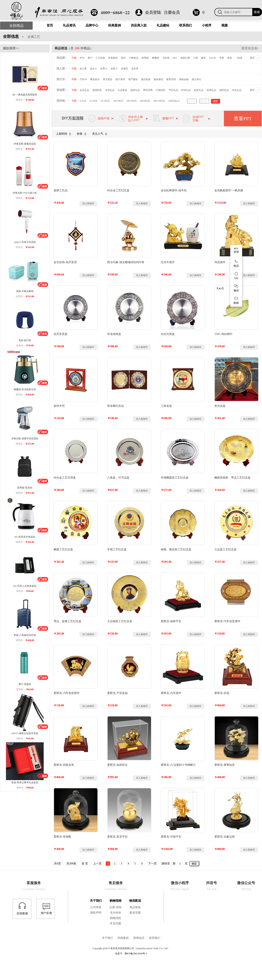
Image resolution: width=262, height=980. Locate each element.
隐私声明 (96, 913)
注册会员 (172, 12)
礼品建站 (163, 25)
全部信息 (11, 36)
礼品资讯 (69, 25)
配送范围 (135, 913)
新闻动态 (139, 938)
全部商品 (16, 26)
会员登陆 (153, 12)
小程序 (207, 25)
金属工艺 (33, 37)
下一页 (152, 864)
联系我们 (186, 25)
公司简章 (96, 907)
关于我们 (96, 901)
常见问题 (116, 923)
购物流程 (116, 918)
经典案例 (115, 25)
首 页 (85, 864)
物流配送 (135, 901)
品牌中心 (92, 25)
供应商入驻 (139, 25)
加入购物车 (88, 203)
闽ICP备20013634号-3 (136, 954)
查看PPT (243, 119)
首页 (50, 25)
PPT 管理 (236, 250)
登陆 (119, 907)
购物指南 (116, 901)
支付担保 (116, 913)
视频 (224, 25)
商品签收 (135, 907)
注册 (112, 907)
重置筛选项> (250, 48)
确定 (194, 864)
